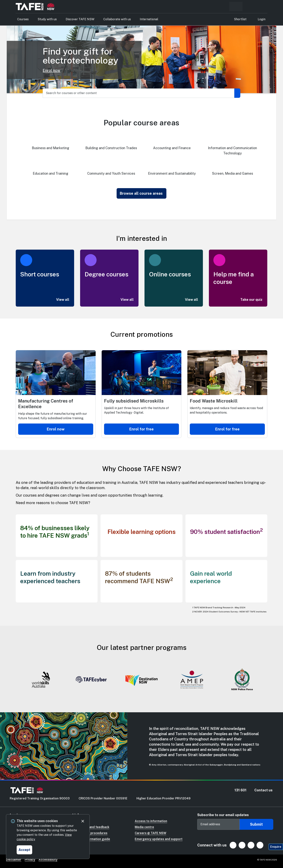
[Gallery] (141, 680)
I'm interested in (142, 238)
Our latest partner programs (142, 647)
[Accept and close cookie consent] (24, 850)
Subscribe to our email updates (223, 815)
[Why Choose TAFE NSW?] (141, 467)
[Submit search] (237, 93)
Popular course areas (142, 123)
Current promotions (142, 334)
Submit (256, 824)
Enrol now (51, 70)
